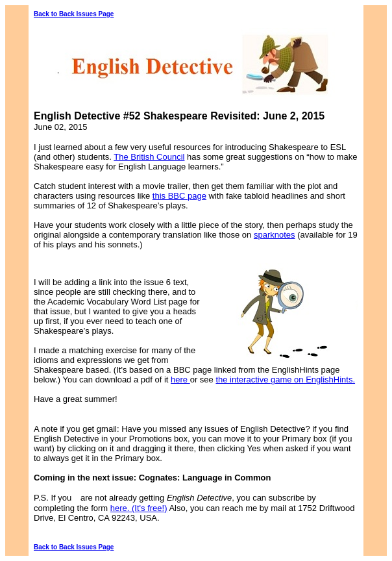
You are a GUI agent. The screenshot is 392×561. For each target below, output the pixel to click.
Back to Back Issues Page (74, 14)
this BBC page (179, 196)
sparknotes (275, 235)
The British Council (149, 157)
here (180, 380)
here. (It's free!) (139, 508)
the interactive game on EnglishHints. (285, 380)
